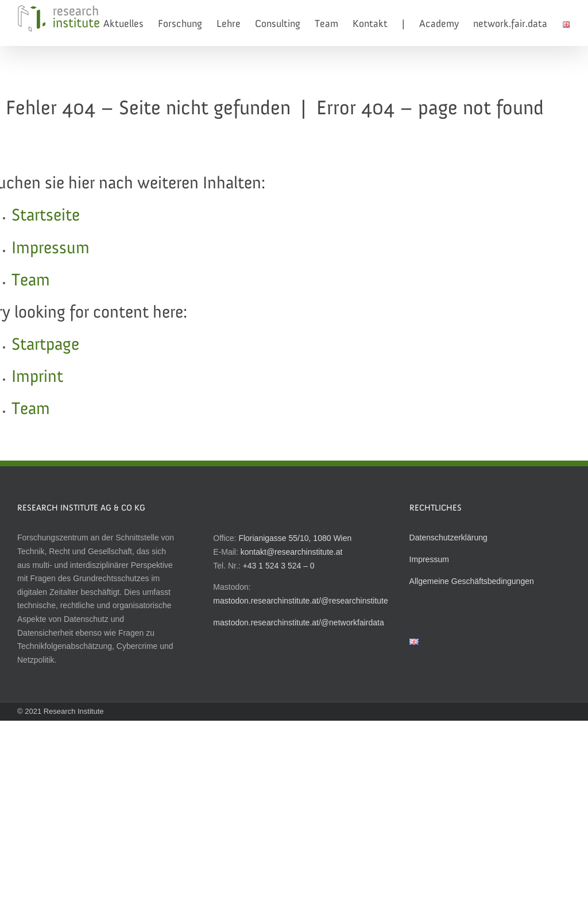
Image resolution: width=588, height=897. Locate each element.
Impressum (51, 249)
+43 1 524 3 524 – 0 (279, 566)
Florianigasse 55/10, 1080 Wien (295, 538)
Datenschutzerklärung (448, 538)
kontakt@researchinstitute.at (292, 552)
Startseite (46, 216)
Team (31, 281)
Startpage (45, 345)
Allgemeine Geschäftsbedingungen (472, 581)
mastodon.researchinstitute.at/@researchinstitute (300, 601)
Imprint (37, 377)
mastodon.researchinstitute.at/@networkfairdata (298, 623)
